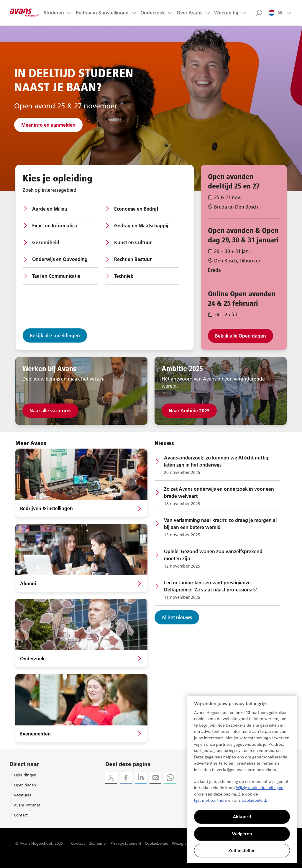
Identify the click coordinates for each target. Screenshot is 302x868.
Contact (21, 815)
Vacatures (22, 795)
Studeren (54, 13)
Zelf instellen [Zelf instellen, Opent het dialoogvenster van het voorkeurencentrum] (242, 850)
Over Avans (189, 13)
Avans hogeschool (24, 13)
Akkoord (242, 817)
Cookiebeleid (157, 843)
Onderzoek (153, 13)
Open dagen (25, 785)
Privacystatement (126, 843)
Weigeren (242, 834)
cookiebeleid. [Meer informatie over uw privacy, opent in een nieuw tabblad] (255, 800)
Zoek (259, 13)
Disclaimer (98, 843)
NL (276, 13)
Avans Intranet (27, 805)
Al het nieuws (177, 617)
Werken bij (226, 13)
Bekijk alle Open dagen (241, 336)
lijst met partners (211, 800)
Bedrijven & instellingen (102, 13)
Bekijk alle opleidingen (55, 335)
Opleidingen (25, 775)
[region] (242, 779)
